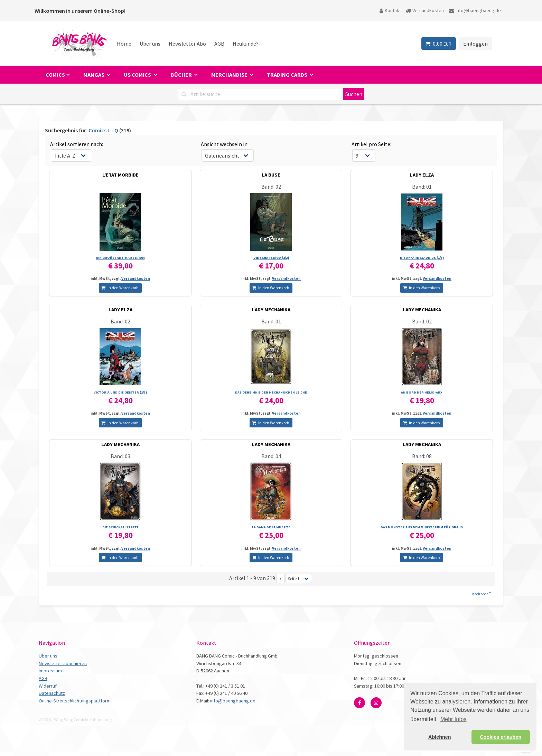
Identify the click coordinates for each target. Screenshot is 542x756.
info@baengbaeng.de (475, 10)
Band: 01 (422, 187)
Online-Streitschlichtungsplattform (75, 701)
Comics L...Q (103, 130)
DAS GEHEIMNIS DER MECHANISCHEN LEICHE (271, 392)
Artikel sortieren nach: (77, 144)
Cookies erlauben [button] (501, 737)
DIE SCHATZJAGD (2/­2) (271, 258)
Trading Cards (288, 75)
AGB (219, 44)
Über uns (150, 44)
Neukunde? (246, 44)
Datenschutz (52, 693)
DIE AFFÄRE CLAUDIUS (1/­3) (422, 258)
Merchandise (230, 75)
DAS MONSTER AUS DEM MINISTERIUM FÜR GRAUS (422, 527)
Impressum (50, 671)
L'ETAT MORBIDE (120, 175)
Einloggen (475, 44)
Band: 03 (120, 456)
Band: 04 (271, 456)
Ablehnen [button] (440, 737)
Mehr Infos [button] (454, 719)
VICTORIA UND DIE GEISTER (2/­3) (120, 392)
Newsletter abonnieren (63, 663)
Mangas (94, 75)
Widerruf (48, 686)
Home (124, 44)
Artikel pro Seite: (371, 144)
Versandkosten (425, 10)
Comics (55, 75)
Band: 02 (271, 187)
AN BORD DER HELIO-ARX (422, 392)
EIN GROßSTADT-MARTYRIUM (120, 258)
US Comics (138, 75)
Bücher (182, 75)
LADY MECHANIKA (271, 310)
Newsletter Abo (187, 44)
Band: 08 (422, 456)
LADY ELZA (422, 175)
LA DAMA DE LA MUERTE (271, 527)
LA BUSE (271, 175)
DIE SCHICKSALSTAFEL (120, 527)
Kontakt (390, 10)
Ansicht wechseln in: (225, 144)
